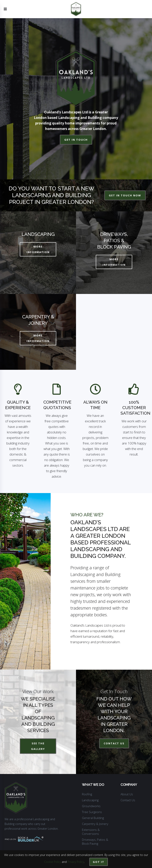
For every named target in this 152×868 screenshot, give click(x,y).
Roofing (87, 794)
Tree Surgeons (92, 812)
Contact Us (128, 800)
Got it (99, 862)
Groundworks (91, 806)
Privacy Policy (76, 862)
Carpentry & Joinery (95, 824)
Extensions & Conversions (91, 832)
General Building (93, 818)
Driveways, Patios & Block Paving (95, 842)
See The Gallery (38, 746)
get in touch (76, 140)
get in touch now (125, 195)
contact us (114, 743)
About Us (127, 794)
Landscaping (90, 800)
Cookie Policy (53, 862)
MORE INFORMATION (38, 249)
